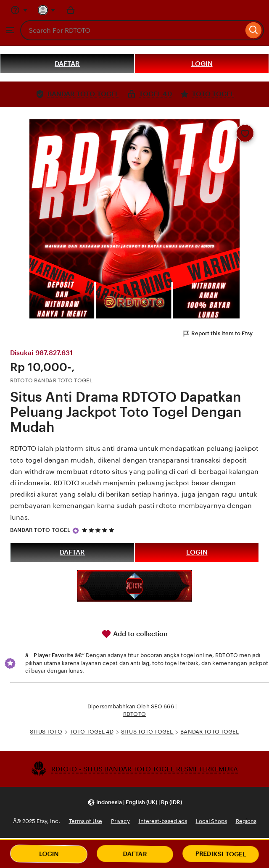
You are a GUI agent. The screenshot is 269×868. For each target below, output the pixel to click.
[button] (135, 802)
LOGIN (202, 64)
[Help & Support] (19, 10)
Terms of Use (86, 821)
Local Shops (211, 821)
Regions (246, 821)
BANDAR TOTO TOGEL (40, 530)
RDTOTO (134, 714)
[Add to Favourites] (245, 133)
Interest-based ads (163, 821)
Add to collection (134, 634)
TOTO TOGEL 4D (92, 732)
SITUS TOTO (46, 732)
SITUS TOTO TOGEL (148, 732)
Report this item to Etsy (217, 334)
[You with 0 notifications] (47, 10)
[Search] (254, 30)
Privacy (120, 821)
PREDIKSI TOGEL (221, 854)
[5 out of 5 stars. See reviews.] (99, 530)
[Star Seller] (76, 531)
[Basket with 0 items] (71, 10)
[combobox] (132, 30)
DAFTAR (67, 64)
